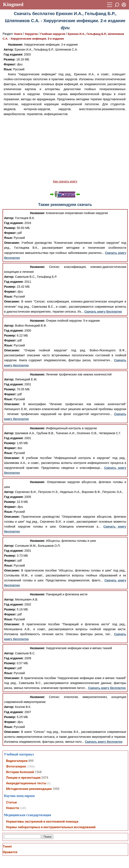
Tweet (7, 846)
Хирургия (31, 34)
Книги (18, 34)
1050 (56, 789)
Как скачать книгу (65, 181)
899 (31, 761)
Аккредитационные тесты (26, 783)
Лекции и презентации (23, 778)
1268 (38, 772)
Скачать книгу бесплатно (103, 312)
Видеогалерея (17, 761)
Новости (12, 808)
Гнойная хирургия (53, 34)
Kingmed (13, 4)
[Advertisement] (65, 148)
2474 (45, 778)
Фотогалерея (16, 766)
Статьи (11, 802)
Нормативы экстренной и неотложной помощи (42, 822)
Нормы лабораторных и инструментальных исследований (51, 827)
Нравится (10, 852)
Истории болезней (20, 772)
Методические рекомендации (29, 789)
